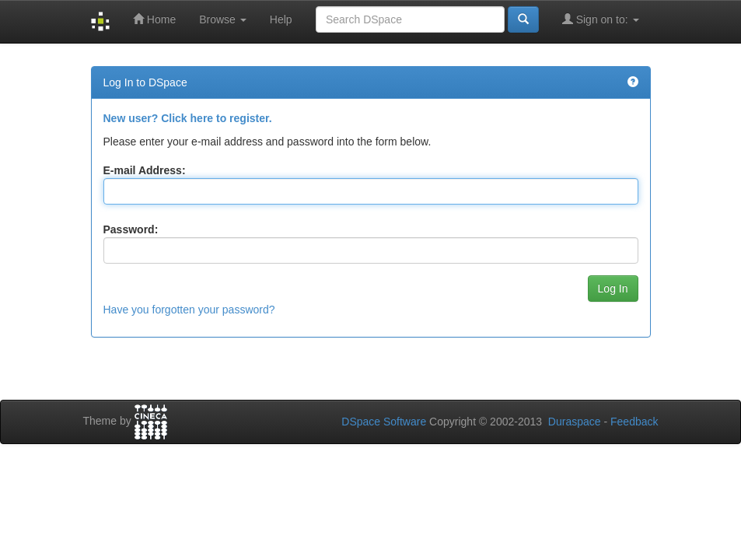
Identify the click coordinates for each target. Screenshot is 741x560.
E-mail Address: (145, 170)
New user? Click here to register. (188, 118)
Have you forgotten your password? (189, 310)
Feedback (634, 422)
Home (154, 19)
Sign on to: (601, 19)
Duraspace (575, 422)
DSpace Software (384, 422)
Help (281, 19)
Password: (131, 229)
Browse (223, 19)
